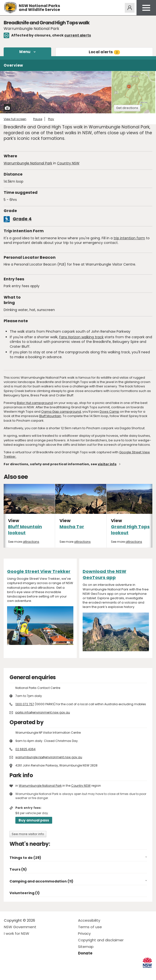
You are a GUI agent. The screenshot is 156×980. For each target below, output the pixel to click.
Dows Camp (109, 412)
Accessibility (89, 920)
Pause (38, 119)
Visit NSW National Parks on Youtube (29, 972)
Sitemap (86, 947)
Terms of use (90, 927)
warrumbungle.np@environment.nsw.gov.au (49, 757)
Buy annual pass (34, 820)
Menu (25, 52)
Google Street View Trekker (39, 571)
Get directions (127, 108)
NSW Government (20, 927)
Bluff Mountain (50, 416)
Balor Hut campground (35, 403)
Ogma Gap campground (61, 412)
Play (51, 119)
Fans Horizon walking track (81, 337)
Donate (85, 953)
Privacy (84, 933)
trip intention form (129, 238)
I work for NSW (17, 933)
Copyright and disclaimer (101, 940)
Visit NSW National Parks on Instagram (19, 972)
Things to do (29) (25, 858)
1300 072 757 (25, 704)
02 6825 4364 (25, 749)
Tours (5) (18, 869)
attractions (31, 542)
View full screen (15, 119)
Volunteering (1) (25, 893)
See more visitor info (28, 834)
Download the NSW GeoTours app (104, 574)
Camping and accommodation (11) (41, 881)
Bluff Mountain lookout (25, 530)
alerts (104, 52)
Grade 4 (22, 219)
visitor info (107, 464)
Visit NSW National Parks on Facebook (8, 972)
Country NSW (68, 163)
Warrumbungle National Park (28, 163)
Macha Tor (72, 527)
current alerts (78, 35)
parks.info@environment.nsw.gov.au (43, 712)
